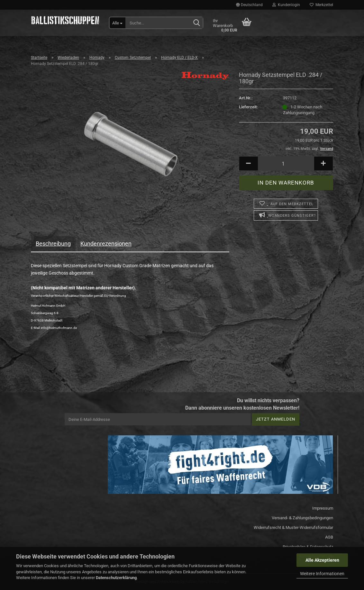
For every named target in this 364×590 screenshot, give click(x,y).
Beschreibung (53, 244)
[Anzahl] (286, 163)
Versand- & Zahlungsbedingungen (302, 518)
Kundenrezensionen (106, 244)
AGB (329, 537)
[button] (249, 5)
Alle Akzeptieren (322, 560)
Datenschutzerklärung (116, 578)
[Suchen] (197, 23)
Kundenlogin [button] (286, 5)
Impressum (323, 508)
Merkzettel (321, 5)
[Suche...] (118, 23)
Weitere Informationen (322, 574)
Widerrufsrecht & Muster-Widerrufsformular (293, 527)
